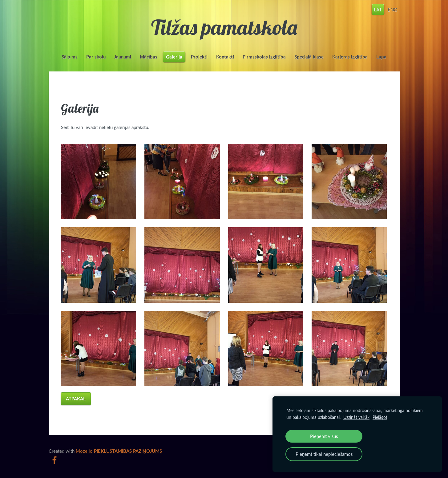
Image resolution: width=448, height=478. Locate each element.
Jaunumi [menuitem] (123, 57)
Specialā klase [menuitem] (309, 57)
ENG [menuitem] (392, 9)
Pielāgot (380, 417)
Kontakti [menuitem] (225, 57)
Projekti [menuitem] (199, 57)
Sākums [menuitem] (70, 57)
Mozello (84, 451)
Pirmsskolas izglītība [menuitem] (264, 57)
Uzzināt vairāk (356, 417)
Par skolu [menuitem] (96, 57)
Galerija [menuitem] (174, 57)
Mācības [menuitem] (149, 57)
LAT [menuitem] (378, 9)
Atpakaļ (76, 399)
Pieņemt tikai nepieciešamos (324, 454)
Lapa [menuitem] (381, 57)
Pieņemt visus (324, 436)
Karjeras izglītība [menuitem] (350, 57)
